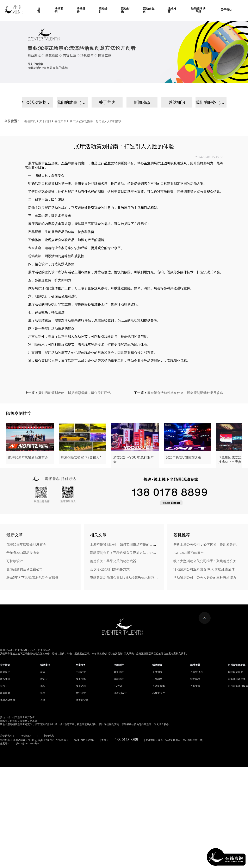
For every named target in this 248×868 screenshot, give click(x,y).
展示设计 (119, 679)
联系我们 (5, 679)
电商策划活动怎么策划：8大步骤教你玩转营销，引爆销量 (132, 578)
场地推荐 (195, 665)
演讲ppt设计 (120, 693)
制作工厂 (5, 686)
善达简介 (5, 672)
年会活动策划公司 (37, 102)
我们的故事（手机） (72, 102)
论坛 (43, 686)
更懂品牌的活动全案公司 (25, 569)
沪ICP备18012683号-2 (27, 744)
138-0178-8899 (127, 740)
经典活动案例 (7, 700)
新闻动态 (142, 102)
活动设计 (119, 665)
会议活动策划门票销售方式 (110, 569)
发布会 (44, 679)
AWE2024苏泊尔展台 (189, 553)
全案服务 (81, 665)
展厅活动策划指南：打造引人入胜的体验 (96, 121)
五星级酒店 (197, 672)
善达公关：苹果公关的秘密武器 (113, 561)
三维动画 (157, 679)
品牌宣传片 (159, 693)
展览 (43, 700)
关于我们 (45, 121)
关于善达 (107, 102)
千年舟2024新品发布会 (23, 553)
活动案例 (45, 665)
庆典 (43, 672)
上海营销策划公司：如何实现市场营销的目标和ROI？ (129, 545)
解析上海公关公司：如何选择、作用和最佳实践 (208, 545)
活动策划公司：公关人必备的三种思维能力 (205, 578)
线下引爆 (81, 679)
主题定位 (81, 672)
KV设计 (118, 686)
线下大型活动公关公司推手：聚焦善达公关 (205, 561)
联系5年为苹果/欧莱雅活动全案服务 (32, 578)
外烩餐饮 (195, 686)
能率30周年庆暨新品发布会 (26, 545)
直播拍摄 (157, 672)
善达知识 (177, 102)
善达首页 (30, 121)
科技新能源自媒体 (238, 686)
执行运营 (81, 693)
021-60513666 (84, 740)
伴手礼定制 (82, 700)
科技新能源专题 (237, 665)
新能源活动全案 (237, 679)
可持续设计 (15, 561)
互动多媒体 (159, 686)
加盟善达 (5, 693)
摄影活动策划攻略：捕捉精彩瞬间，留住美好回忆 (74, 393)
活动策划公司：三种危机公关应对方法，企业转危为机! (130, 553)
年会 (43, 693)
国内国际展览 (236, 672)
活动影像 (157, 665)
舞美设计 (119, 672)
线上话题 (81, 686)
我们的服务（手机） (211, 102)
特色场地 (195, 679)
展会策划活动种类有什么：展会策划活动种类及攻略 (185, 393)
